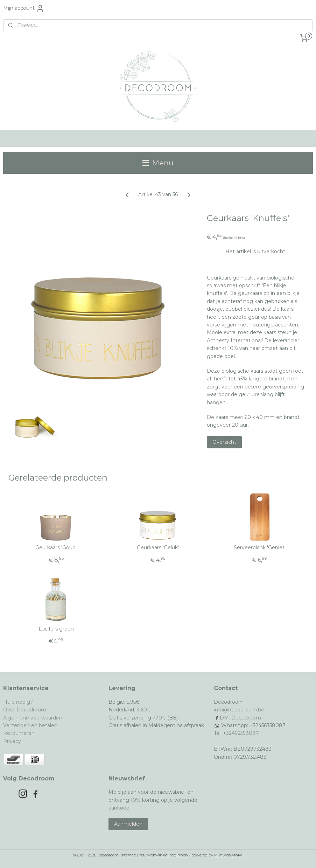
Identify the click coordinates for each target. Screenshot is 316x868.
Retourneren (19, 733)
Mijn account (24, 8)
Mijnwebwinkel (229, 855)
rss (142, 855)
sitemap (129, 855)
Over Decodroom (25, 710)
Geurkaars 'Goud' (56, 548)
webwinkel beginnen (168, 855)
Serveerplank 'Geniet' (260, 548)
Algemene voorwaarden (33, 718)
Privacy (12, 741)
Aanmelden (128, 824)
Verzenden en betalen (30, 725)
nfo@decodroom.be (240, 710)
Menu (158, 163)
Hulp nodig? (18, 702)
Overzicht (224, 442)
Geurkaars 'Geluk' (158, 548)
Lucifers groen (56, 629)
